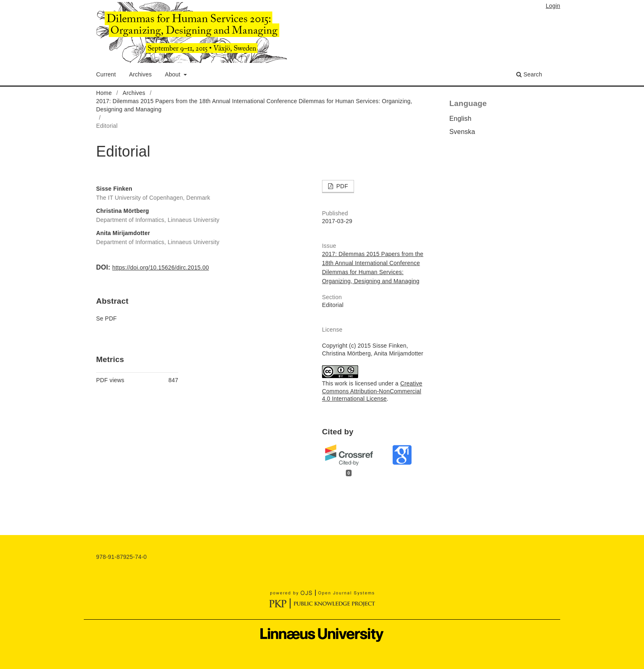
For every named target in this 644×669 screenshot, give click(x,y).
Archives (140, 74)
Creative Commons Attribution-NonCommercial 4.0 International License (372, 391)
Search (529, 74)
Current (106, 74)
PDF (342, 186)
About (174, 74)
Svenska (462, 132)
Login (553, 6)
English (460, 119)
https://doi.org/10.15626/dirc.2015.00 (160, 268)
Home (104, 93)
